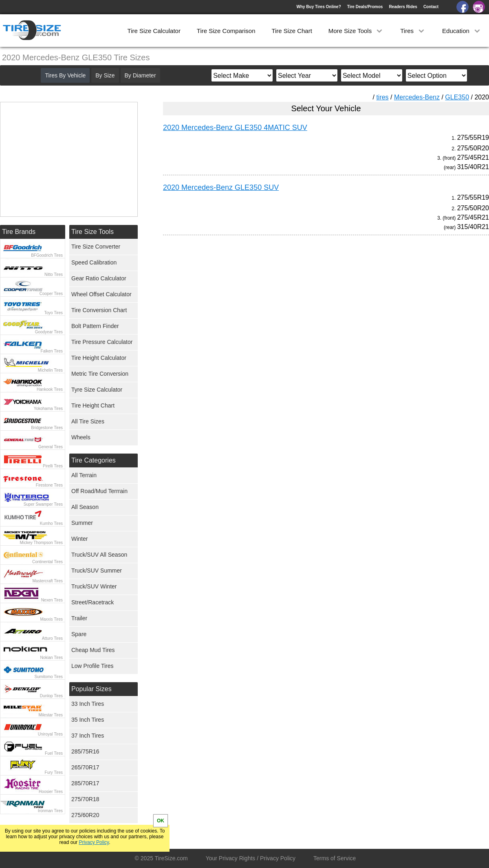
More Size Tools (356, 31)
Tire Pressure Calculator (102, 342)
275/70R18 (85, 799)
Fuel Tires (54, 753)
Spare (79, 634)
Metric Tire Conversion (100, 374)
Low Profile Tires (92, 666)
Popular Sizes (91, 689)
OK (161, 821)
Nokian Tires (51, 658)
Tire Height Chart (93, 405)
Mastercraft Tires (48, 581)
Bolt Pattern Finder (95, 326)
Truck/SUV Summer (97, 571)
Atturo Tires (52, 638)
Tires (413, 31)
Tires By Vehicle (65, 75)
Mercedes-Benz (417, 97)
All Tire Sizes (88, 421)
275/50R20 (473, 148)
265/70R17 (85, 767)
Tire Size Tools (93, 232)
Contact (431, 7)
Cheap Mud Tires (93, 650)
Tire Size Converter (96, 247)
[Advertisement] (311, 317)
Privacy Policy (94, 842)
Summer (82, 523)
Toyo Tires (53, 313)
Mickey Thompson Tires (41, 543)
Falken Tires (52, 351)
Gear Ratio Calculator (99, 278)
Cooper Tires (51, 294)
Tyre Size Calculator (97, 390)
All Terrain (84, 475)
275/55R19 (473, 138)
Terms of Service (335, 858)
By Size (105, 75)
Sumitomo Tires (49, 677)
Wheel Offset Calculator (101, 294)
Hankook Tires (50, 389)
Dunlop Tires (51, 696)
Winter (79, 539)
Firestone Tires (49, 485)
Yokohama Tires (48, 409)
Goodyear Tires (49, 332)
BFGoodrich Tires (47, 255)
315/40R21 (473, 167)
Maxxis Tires (51, 619)
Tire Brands (19, 232)
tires (382, 97)
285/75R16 (85, 751)
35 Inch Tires (88, 720)
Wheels (81, 437)
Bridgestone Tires (47, 428)
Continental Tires (47, 562)
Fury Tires (54, 772)
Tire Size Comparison (226, 31)
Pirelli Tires (53, 466)
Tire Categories (94, 460)
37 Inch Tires (88, 736)
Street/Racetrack (93, 602)
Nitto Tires (54, 274)
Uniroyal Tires (50, 734)
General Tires (51, 447)
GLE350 (457, 97)
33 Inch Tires (88, 704)
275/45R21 (473, 158)
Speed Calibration (94, 262)
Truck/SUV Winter (94, 586)
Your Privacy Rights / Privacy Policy (251, 858)
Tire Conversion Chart (99, 310)
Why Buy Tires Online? (318, 7)
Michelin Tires (50, 370)
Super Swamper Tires (43, 504)
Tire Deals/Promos (365, 7)
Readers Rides (403, 7)
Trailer (79, 618)
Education (462, 31)
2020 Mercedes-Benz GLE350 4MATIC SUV (235, 128)
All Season (85, 507)
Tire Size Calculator (154, 31)
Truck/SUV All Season (99, 555)
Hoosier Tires (51, 792)
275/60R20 (85, 815)
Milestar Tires (51, 715)
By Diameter (140, 75)
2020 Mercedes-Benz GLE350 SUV (221, 187)
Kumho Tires (51, 523)
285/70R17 (85, 783)
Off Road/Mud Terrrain (99, 491)
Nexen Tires (52, 600)
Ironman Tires (50, 811)
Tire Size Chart (292, 31)
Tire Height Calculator (99, 358)
